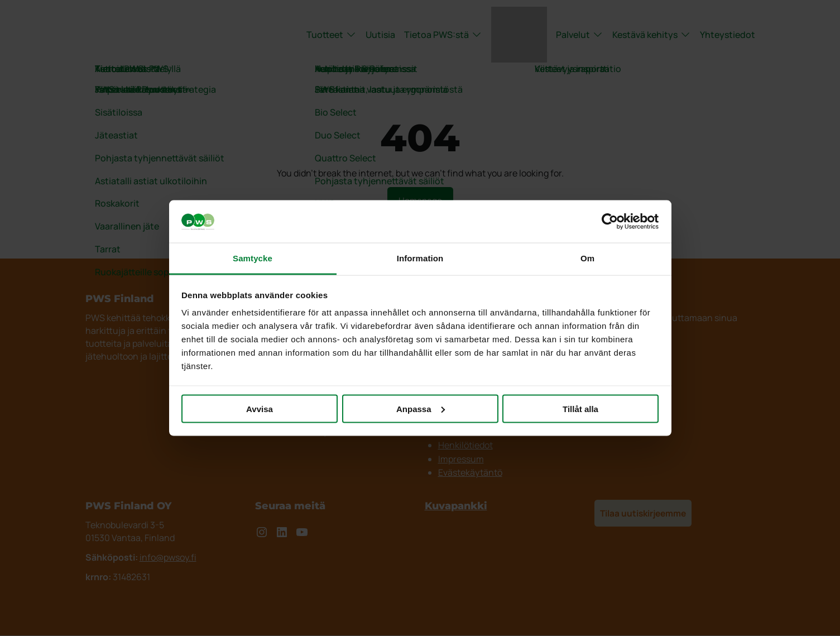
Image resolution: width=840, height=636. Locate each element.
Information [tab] (420, 258)
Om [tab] (587, 258)
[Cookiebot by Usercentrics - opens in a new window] (610, 222)
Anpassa (421, 408)
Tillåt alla (580, 408)
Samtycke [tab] (253, 258)
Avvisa (260, 408)
